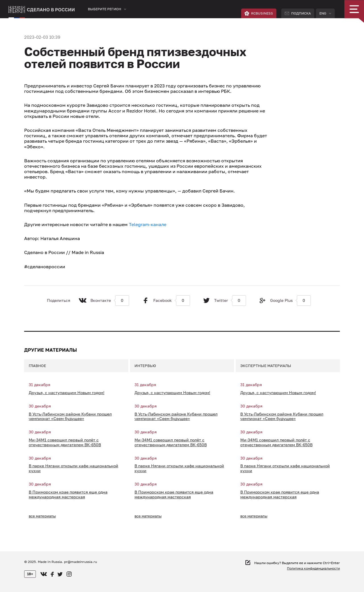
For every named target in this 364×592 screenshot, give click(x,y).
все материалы (42, 516)
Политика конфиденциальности (313, 568)
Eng (323, 13)
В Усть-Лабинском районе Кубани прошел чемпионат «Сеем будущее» (70, 416)
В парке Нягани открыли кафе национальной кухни (74, 468)
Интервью (145, 366)
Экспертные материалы (266, 366)
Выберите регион (105, 9)
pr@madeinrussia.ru (80, 562)
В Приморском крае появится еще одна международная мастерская (68, 494)
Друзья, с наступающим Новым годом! (67, 393)
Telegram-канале (148, 224)
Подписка (298, 13)
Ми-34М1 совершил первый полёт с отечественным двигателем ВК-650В (65, 442)
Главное (37, 366)
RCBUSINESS (259, 13)
